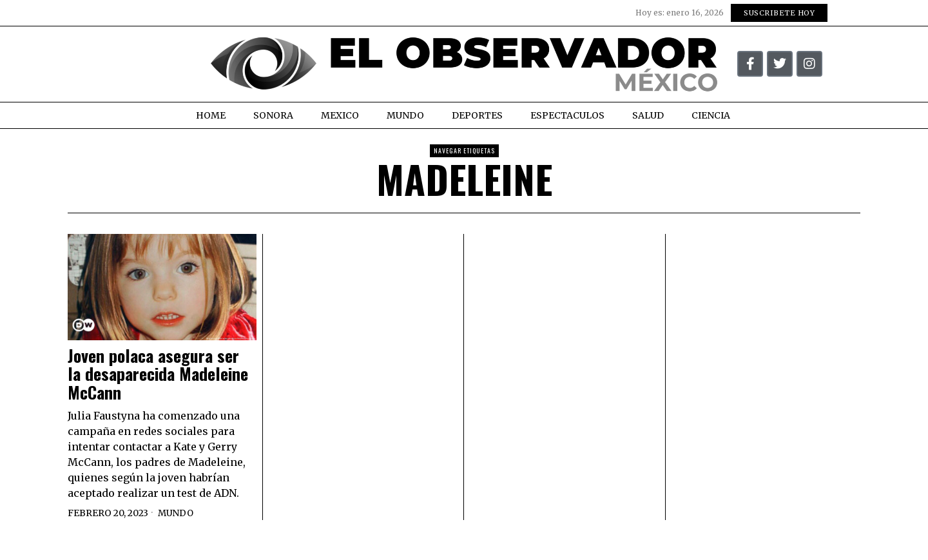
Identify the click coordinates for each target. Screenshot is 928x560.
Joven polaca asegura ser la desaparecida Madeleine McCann (158, 374)
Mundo (177, 513)
